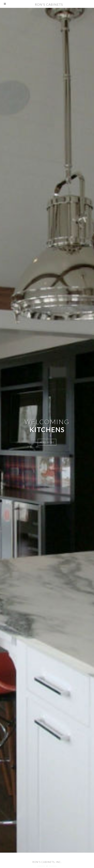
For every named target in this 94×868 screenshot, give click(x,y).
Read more (47, 442)
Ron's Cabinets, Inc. (47, 862)
